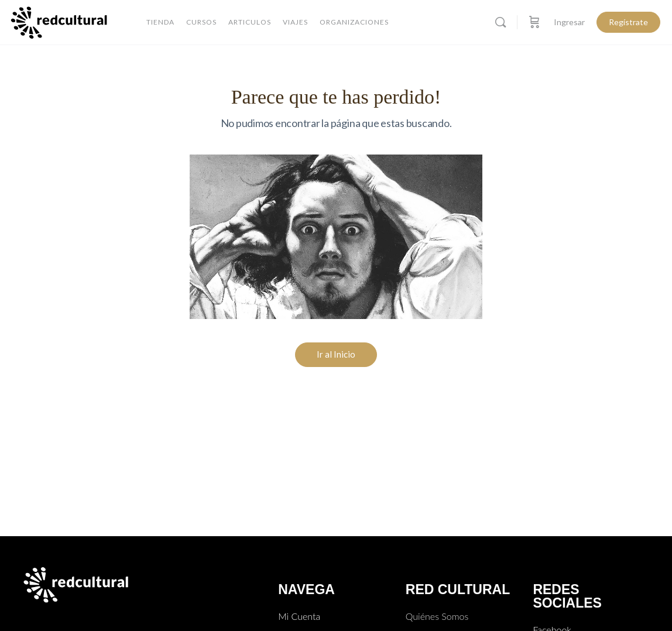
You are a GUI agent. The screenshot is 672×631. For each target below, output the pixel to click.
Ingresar (569, 22)
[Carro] (534, 22)
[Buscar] (500, 22)
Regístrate (628, 22)
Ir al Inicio (336, 354)
